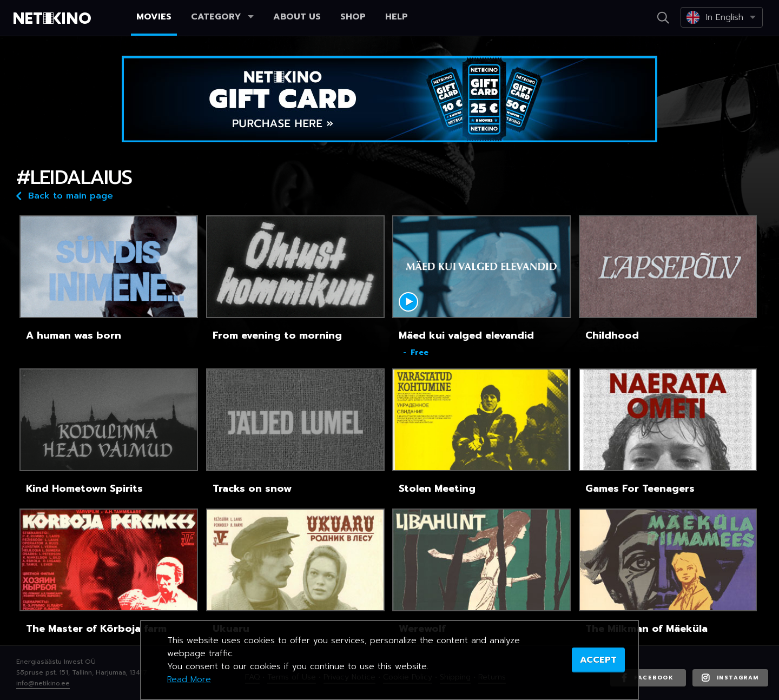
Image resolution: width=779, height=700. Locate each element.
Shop (353, 17)
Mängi (408, 302)
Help (397, 17)
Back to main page (65, 195)
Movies (154, 17)
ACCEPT (598, 660)
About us (297, 17)
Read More (189, 679)
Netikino (54, 18)
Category (222, 17)
